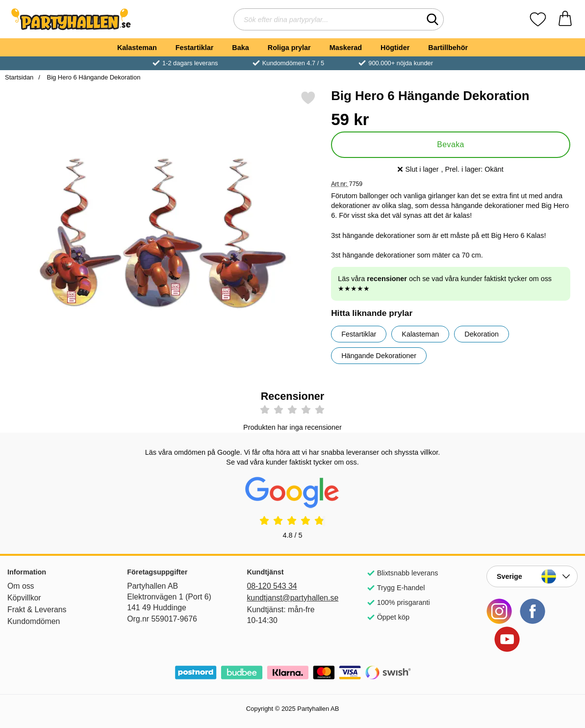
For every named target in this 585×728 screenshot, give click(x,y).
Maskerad (346, 48)
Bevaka (451, 144)
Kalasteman (137, 48)
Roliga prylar (289, 48)
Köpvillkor (24, 598)
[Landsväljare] (532, 576)
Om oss (21, 586)
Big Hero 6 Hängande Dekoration (93, 77)
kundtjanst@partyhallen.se (292, 598)
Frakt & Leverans (37, 610)
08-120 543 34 (272, 586)
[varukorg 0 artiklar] (565, 19)
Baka (240, 48)
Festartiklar (195, 48)
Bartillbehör (448, 48)
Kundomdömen (34, 621)
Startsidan (19, 77)
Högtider (395, 48)
